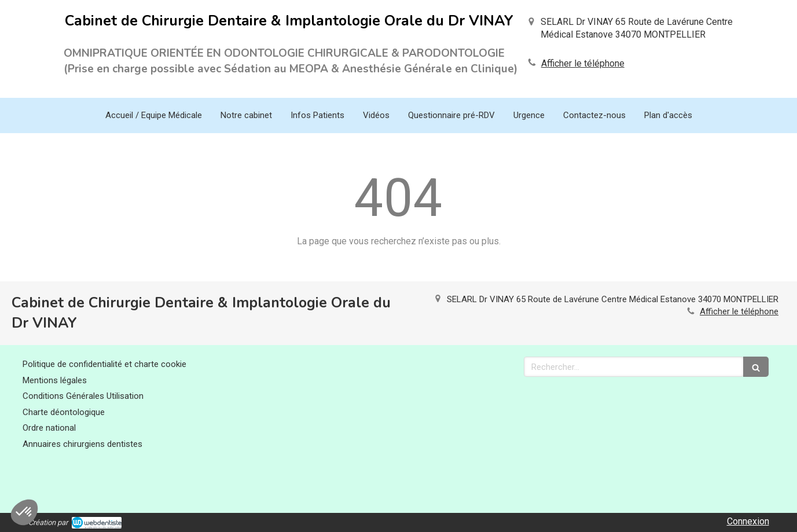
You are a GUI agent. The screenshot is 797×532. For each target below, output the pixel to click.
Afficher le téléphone (583, 63)
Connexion (748, 521)
